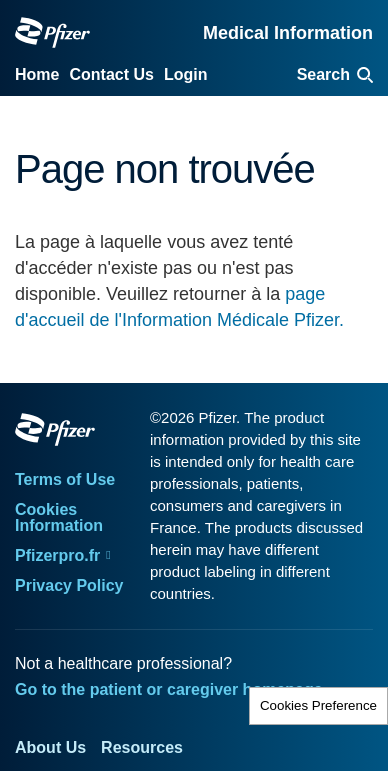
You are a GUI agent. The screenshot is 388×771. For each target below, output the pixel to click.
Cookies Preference (318, 705)
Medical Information (288, 33)
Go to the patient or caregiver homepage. (171, 689)
